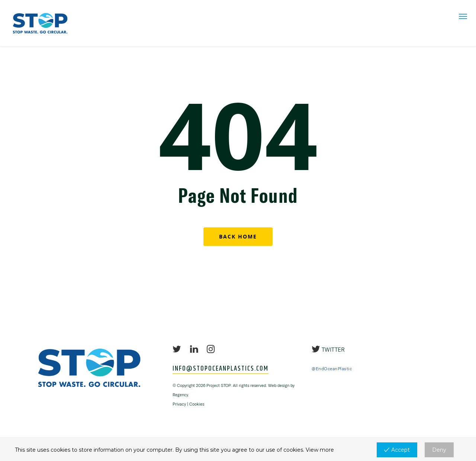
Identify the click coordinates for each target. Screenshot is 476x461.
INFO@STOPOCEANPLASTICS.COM (221, 369)
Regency (180, 395)
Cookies (197, 404)
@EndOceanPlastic (332, 369)
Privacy (179, 404)
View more (320, 450)
